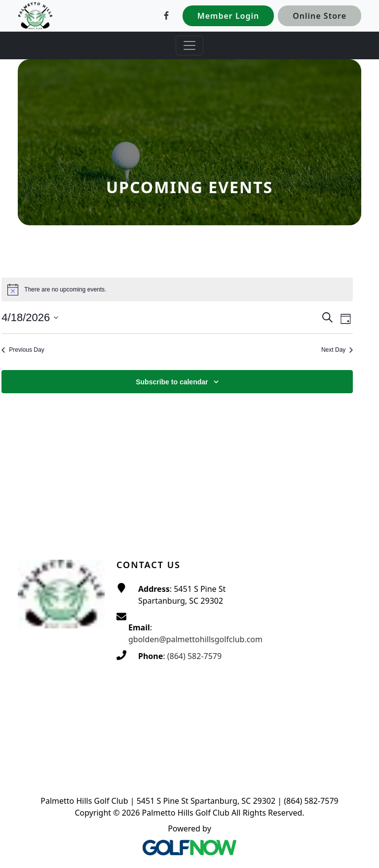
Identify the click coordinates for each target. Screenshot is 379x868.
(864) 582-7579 (194, 656)
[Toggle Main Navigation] (189, 45)
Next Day (337, 350)
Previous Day (23, 350)
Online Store (320, 16)
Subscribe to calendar (172, 382)
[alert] (177, 289)
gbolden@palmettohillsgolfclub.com (195, 639)
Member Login (228, 16)
